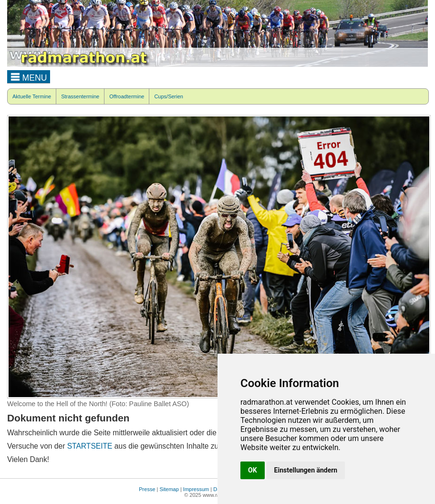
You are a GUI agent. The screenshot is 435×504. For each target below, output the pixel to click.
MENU (29, 76)
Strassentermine (80, 96)
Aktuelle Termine (32, 96)
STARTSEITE (90, 446)
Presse (147, 489)
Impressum (196, 489)
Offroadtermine (127, 96)
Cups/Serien (169, 96)
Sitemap (169, 489)
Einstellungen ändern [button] (306, 470)
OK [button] (253, 470)
